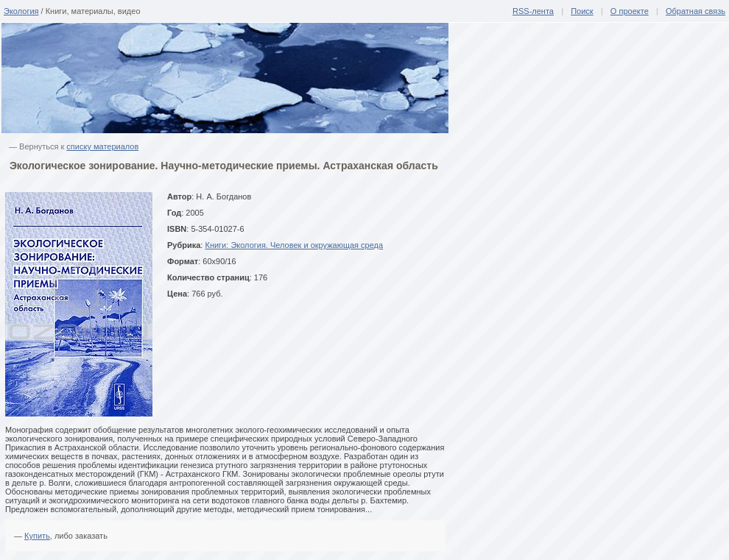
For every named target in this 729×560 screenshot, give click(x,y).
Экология (21, 11)
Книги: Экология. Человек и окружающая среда (294, 245)
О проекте (630, 11)
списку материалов (102, 146)
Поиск (582, 11)
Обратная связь (695, 11)
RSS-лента (533, 11)
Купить (37, 536)
